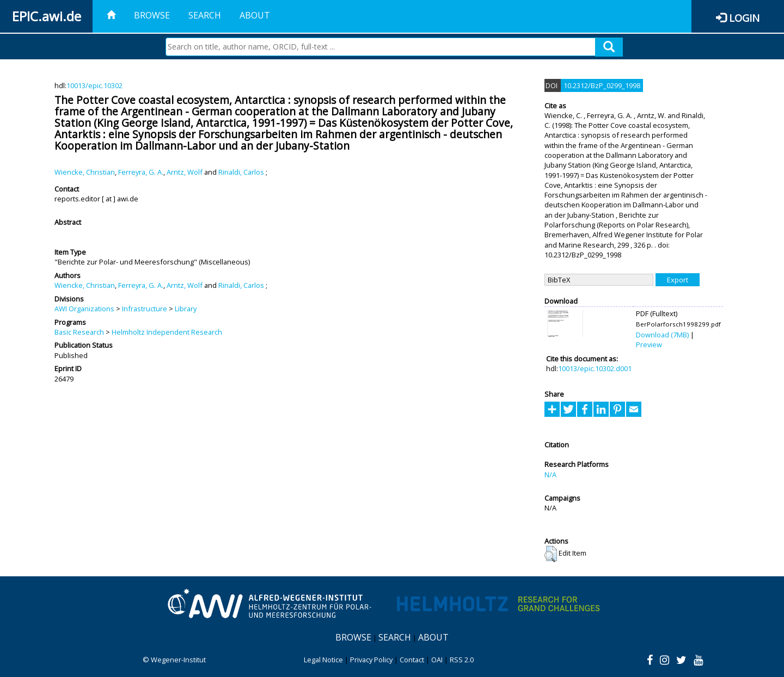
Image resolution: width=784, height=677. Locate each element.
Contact (412, 660)
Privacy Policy (371, 660)
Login (744, 18)
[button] (551, 554)
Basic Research (79, 332)
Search (205, 15)
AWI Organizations (84, 309)
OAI (437, 660)
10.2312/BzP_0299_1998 (602, 85)
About (255, 15)
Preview (649, 344)
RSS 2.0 (462, 660)
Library (186, 309)
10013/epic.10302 (94, 85)
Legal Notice (323, 660)
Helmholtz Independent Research (167, 332)
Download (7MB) (662, 335)
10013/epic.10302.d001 (595, 368)
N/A (550, 475)
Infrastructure (145, 309)
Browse (152, 15)
